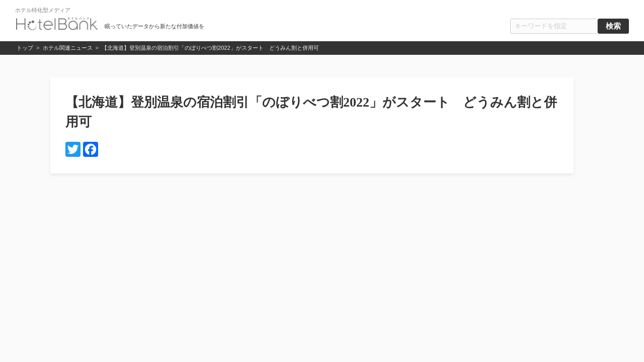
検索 (613, 26)
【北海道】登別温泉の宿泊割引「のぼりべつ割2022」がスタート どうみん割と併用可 (210, 48)
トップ (25, 48)
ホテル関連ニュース (68, 48)
